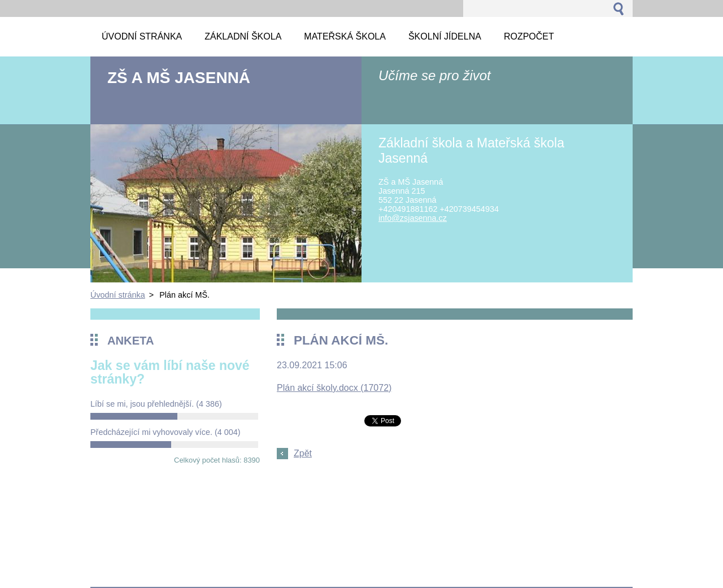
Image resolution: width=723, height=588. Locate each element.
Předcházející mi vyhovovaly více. (165, 432)
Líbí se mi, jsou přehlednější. (156, 404)
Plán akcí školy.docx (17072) (334, 388)
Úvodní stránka (118, 295)
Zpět (303, 453)
